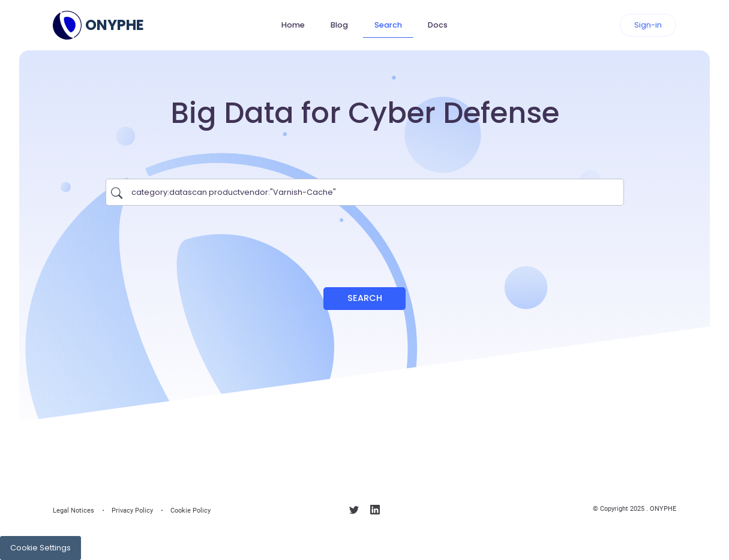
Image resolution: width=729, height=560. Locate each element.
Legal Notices (73, 511)
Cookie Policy (190, 511)
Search (388, 25)
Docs (438, 25)
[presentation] (365, 240)
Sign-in (648, 25)
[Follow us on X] (354, 512)
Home (293, 25)
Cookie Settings (40, 548)
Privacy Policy (132, 511)
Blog (339, 25)
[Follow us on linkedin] (375, 512)
